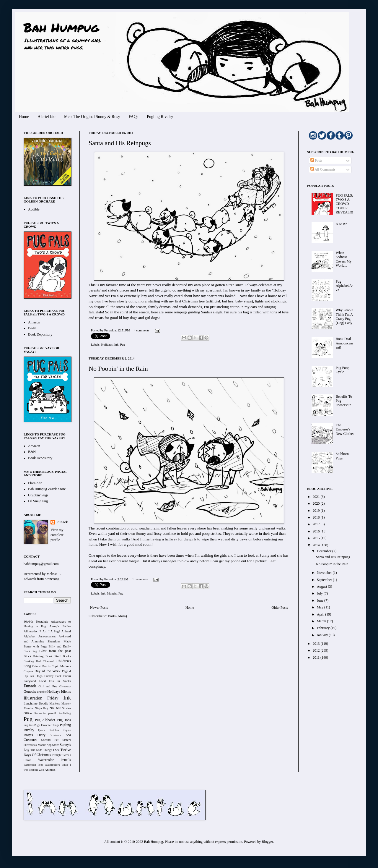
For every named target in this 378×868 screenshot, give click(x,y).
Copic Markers (61, 666)
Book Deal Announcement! (344, 343)
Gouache (30, 692)
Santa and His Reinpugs (120, 143)
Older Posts (280, 608)
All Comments (323, 169)
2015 (317, 538)
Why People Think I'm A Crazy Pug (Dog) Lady (344, 316)
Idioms (66, 692)
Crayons (28, 671)
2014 (317, 545)
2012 (317, 650)
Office (28, 713)
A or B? (341, 224)
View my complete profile (57, 535)
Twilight (57, 755)
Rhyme (67, 730)
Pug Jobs (64, 720)
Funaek (109, 330)
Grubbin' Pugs (38, 495)
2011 (317, 658)
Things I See (51, 750)
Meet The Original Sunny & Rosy (92, 117)
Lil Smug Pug (38, 501)
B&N (32, 328)
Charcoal (49, 661)
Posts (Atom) (118, 616)
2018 (317, 517)
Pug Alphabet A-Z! (344, 286)
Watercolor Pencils (54, 760)
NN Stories (63, 708)
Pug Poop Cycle (343, 370)
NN (52, 708)
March (322, 621)
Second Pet (50, 740)
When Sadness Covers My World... (344, 259)
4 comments (141, 330)
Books (67, 656)
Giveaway (65, 686)
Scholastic (56, 735)
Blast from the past (55, 651)
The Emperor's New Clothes (345, 429)
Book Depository (40, 334)
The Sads (36, 750)
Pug (123, 344)
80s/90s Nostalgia (36, 621)
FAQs (133, 117)
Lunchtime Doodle (36, 703)
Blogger (267, 842)
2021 (317, 497)
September (325, 580)
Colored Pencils (41, 666)
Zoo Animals (47, 770)
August (322, 587)
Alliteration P (32, 631)
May (321, 607)
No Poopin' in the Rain (118, 369)
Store (56, 745)
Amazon (34, 322)
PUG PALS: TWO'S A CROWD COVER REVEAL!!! (344, 204)
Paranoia (40, 713)
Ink (116, 344)
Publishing (65, 713)
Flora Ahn (35, 483)
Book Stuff (53, 656)
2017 (317, 524)
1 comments (140, 579)
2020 (317, 503)
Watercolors (52, 765)
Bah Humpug (61, 27)
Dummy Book (53, 676)
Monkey (66, 703)
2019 (317, 511)
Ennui (67, 676)
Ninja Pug (41, 708)
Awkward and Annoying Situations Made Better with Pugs (47, 641)
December (325, 551)
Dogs (39, 676)
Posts (316, 161)
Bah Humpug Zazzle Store (47, 489)
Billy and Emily (60, 646)
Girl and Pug (48, 686)
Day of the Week (48, 671)
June (321, 600)
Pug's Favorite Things (47, 725)
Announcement (47, 636)
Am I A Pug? (51, 631)
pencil (52, 713)
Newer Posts (99, 608)
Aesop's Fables (60, 626)
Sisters (67, 740)
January (323, 635)
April (321, 614)
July (320, 593)
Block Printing (34, 656)
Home (24, 117)
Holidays (107, 344)
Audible (34, 209)
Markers (55, 703)
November (325, 573)
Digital (66, 671)
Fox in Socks (60, 681)
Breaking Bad (32, 661)
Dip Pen (29, 676)
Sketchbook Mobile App (38, 745)
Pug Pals (29, 725)
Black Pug (30, 651)
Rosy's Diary (35, 735)
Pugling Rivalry (160, 117)
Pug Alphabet (45, 720)
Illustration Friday (41, 698)
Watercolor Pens (33, 765)
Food (43, 681)
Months (112, 593)
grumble (42, 692)
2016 (317, 531)
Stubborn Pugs (342, 456)
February (324, 628)
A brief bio (47, 117)
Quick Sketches (48, 730)
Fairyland (30, 681)
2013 (317, 644)
